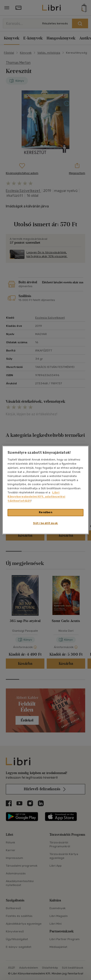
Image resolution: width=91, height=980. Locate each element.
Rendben (46, 512)
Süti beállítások (45, 523)
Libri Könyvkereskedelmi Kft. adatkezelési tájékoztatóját (36, 497)
